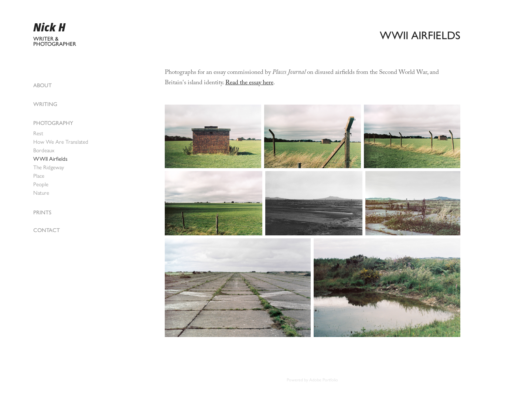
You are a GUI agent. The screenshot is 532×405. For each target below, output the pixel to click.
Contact (47, 230)
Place (39, 176)
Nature (41, 193)
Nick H (49, 27)
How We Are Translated (61, 142)
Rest (38, 133)
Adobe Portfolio (324, 380)
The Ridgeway (49, 167)
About (42, 85)
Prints (42, 212)
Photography (53, 123)
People (41, 184)
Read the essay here (249, 83)
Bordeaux (44, 150)
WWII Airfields (50, 159)
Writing (45, 104)
